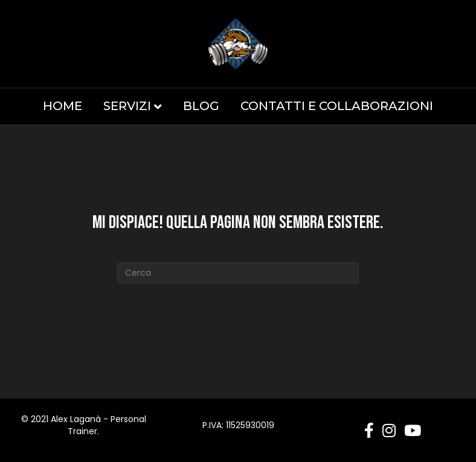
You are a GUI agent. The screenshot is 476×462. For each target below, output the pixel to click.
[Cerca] (238, 273)
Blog (201, 106)
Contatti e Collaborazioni (337, 106)
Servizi (127, 106)
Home (63, 106)
